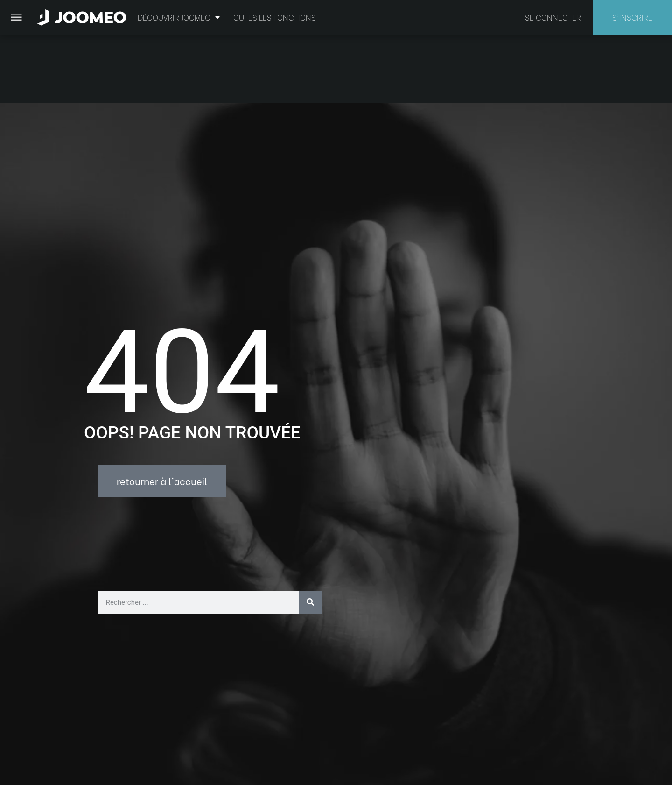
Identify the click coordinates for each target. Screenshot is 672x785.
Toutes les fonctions (273, 17)
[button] (25, 737)
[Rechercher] (310, 534)
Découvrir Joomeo (179, 17)
